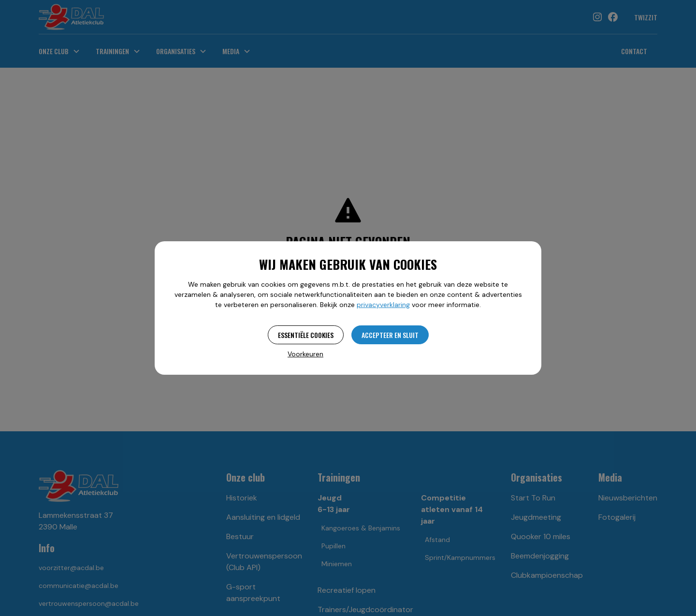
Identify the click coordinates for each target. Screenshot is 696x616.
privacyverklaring (383, 305)
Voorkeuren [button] (305, 354)
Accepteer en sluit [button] (390, 335)
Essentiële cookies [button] (306, 335)
